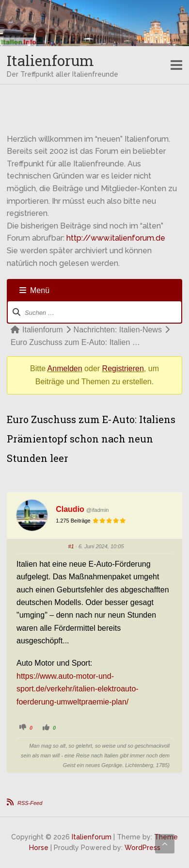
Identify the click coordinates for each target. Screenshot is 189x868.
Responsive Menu (176, 65)
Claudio (70, 509)
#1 (71, 546)
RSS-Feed (30, 803)
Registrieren (123, 368)
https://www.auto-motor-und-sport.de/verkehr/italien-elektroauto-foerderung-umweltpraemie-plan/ (78, 689)
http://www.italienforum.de (116, 238)
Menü (34, 290)
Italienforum (50, 60)
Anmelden (65, 368)
